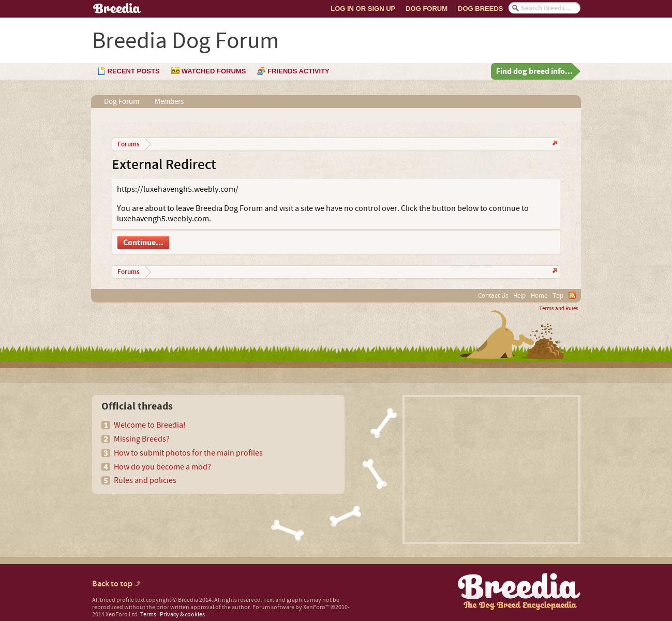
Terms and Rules (559, 309)
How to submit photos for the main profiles (188, 453)
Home (539, 296)
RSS (572, 295)
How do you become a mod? (162, 467)
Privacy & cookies (182, 615)
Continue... (143, 243)
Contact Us (493, 296)
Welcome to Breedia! (150, 425)
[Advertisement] (491, 469)
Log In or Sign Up (363, 9)
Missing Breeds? (142, 439)
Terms (148, 615)
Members (169, 102)
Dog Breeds (480, 9)
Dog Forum (427, 9)
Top (558, 296)
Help (519, 296)
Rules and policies (145, 480)
